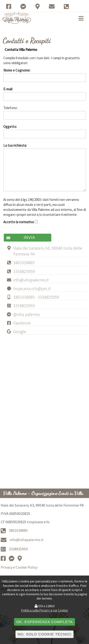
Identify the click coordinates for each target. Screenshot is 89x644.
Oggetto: (45, 131)
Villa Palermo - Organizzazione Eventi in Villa (43, 493)
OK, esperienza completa (44, 622)
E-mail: (45, 94)
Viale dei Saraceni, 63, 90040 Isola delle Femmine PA (48, 251)
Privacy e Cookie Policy (19, 567)
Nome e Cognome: (45, 75)
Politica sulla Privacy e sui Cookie (44, 610)
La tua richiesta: (45, 167)
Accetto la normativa (21, 222)
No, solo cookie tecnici (44, 634)
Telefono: (45, 113)
